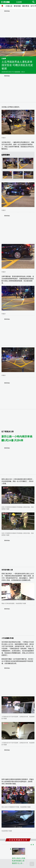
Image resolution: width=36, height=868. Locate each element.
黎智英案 (17, 6)
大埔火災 (9, 6)
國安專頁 (26, 6)
